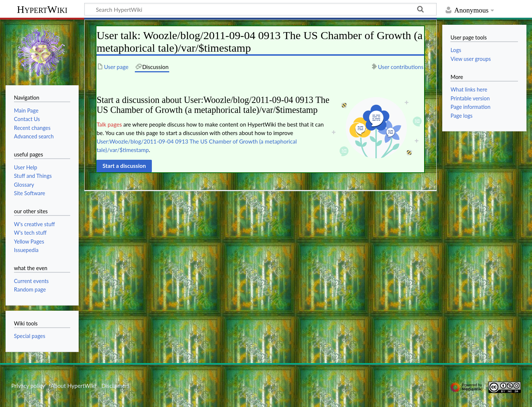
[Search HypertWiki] (260, 9)
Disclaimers (116, 386)
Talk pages (109, 124)
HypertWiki (42, 9)
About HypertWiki (73, 386)
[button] (124, 166)
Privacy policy (28, 386)
